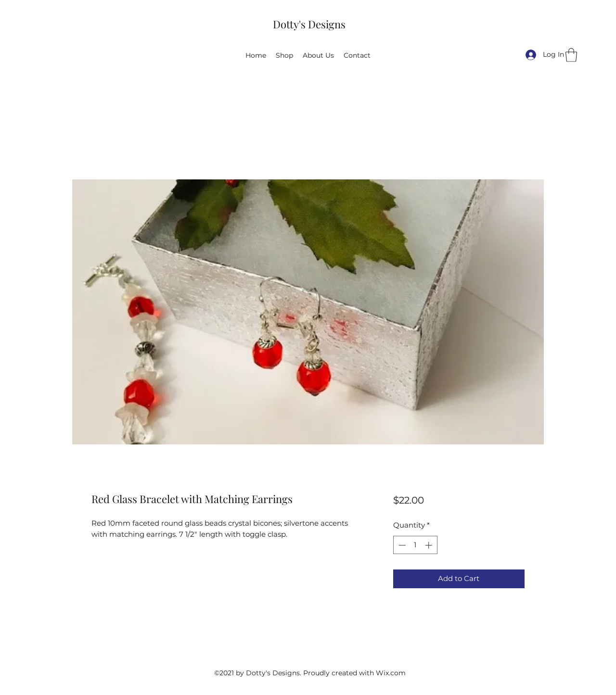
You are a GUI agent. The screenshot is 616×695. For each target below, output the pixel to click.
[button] (571, 55)
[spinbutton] (415, 545)
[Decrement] (401, 545)
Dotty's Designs (309, 24)
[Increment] (430, 545)
